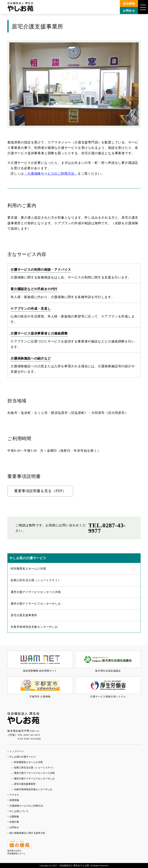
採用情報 (129, 4)
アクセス (14, 795)
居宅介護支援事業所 (24, 615)
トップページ (17, 751)
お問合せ (129, 11)
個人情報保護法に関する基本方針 (27, 833)
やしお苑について (19, 811)
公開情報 (14, 817)
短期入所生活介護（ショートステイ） (36, 580)
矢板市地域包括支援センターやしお (34, 627)
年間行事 (14, 822)
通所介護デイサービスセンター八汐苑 (36, 592)
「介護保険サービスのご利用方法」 (51, 174)
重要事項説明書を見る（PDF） (40, 491)
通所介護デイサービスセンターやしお (36, 604)
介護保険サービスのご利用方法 (26, 806)
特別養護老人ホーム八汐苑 (28, 569)
